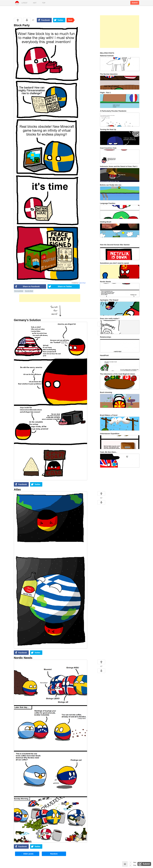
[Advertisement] (50, 298)
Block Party (22, 25)
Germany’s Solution (27, 320)
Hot (35, 3)
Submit (135, 3)
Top (44, 3)
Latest (24, 3)
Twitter (60, 20)
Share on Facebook (31, 286)
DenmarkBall (19, 291)
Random (54, 854)
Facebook (45, 20)
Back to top (125, 864)
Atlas (17, 490)
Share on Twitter (65, 286)
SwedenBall (29, 291)
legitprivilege (82, 283)
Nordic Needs (23, 658)
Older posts (27, 854)
